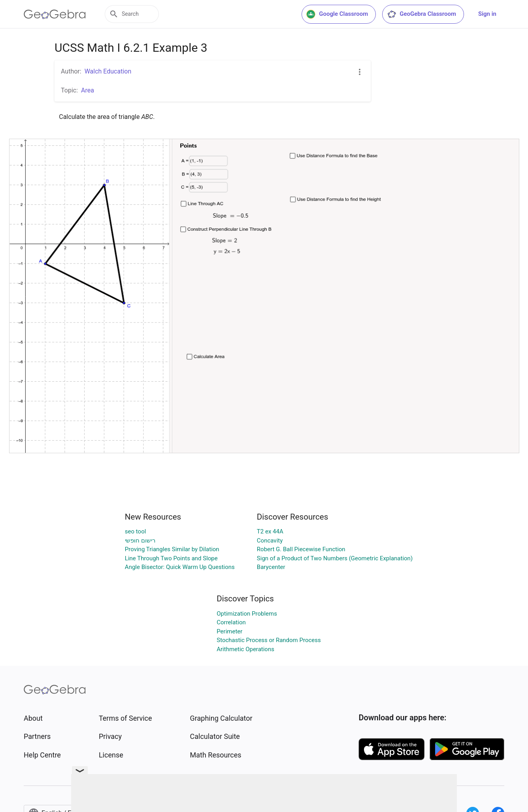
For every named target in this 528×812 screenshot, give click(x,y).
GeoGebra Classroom (421, 14)
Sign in (487, 14)
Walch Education (108, 71)
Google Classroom (337, 14)
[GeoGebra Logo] (55, 14)
